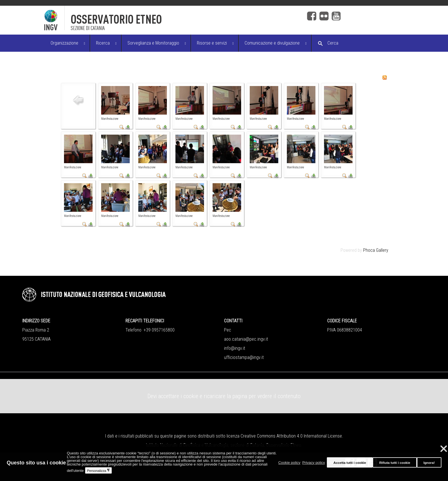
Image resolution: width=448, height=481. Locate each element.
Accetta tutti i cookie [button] (350, 463)
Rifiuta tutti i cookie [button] (395, 463)
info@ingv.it (235, 348)
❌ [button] (444, 449)
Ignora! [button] (429, 463)
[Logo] (150, 20)
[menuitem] (67, 43)
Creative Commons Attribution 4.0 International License (291, 436)
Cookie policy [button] (289, 463)
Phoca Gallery (376, 250)
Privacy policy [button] (314, 463)
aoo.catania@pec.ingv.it (246, 339)
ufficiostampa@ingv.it (244, 357)
